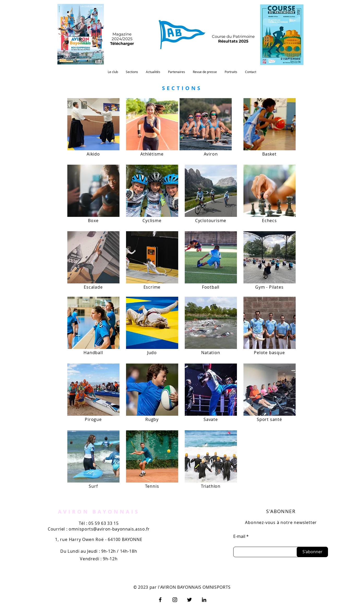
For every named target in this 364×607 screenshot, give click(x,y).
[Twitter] (189, 600)
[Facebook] (160, 600)
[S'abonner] (312, 552)
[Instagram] (175, 600)
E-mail (239, 536)
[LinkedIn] (204, 600)
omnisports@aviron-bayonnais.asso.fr (109, 529)
